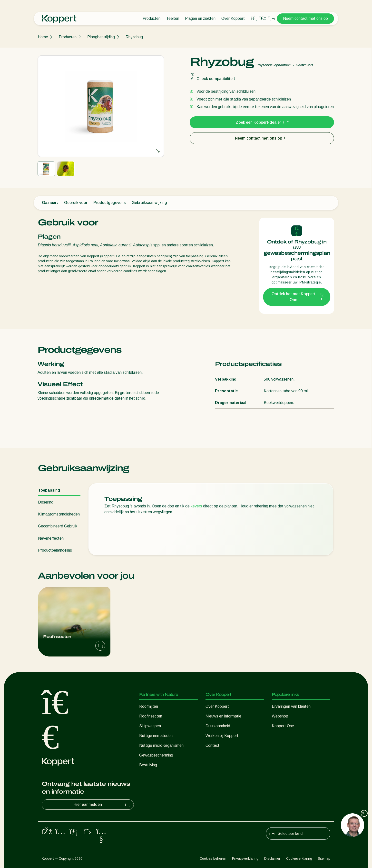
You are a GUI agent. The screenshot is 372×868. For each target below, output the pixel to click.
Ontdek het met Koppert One (298, 297)
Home (43, 37)
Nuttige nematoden (156, 736)
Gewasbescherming (156, 755)
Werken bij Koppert (222, 736)
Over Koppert (233, 18)
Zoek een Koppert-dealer (262, 122)
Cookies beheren (213, 858)
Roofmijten (149, 706)
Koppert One (283, 726)
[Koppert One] (263, 18)
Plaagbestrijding (101, 37)
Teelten (173, 18)
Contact (212, 745)
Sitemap (324, 858)
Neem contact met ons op (305, 18)
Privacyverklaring (245, 858)
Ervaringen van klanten (291, 706)
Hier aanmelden (103, 805)
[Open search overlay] (254, 19)
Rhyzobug (134, 37)
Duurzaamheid (218, 726)
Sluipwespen (150, 726)
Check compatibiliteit (212, 79)
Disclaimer (272, 858)
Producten (152, 18)
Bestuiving (148, 765)
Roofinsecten (151, 716)
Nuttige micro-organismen (161, 745)
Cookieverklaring (299, 858)
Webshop (280, 716)
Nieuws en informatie (223, 716)
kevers (196, 506)
